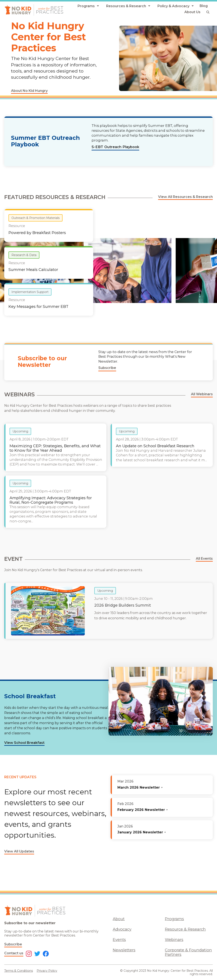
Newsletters (124, 950)
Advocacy (122, 929)
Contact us (14, 953)
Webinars (174, 940)
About (119, 919)
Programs (174, 919)
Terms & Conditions (19, 971)
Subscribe (13, 944)
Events (119, 940)
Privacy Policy (47, 971)
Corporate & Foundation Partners (188, 952)
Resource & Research (185, 929)
